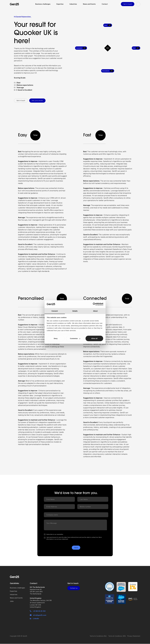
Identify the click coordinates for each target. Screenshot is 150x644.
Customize (75, 338)
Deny (56, 338)
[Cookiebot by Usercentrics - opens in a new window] (94, 304)
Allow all (94, 338)
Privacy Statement (134, 636)
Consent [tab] (55, 311)
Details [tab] (75, 311)
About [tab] (95, 311)
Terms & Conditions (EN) (117, 636)
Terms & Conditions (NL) (98, 636)
